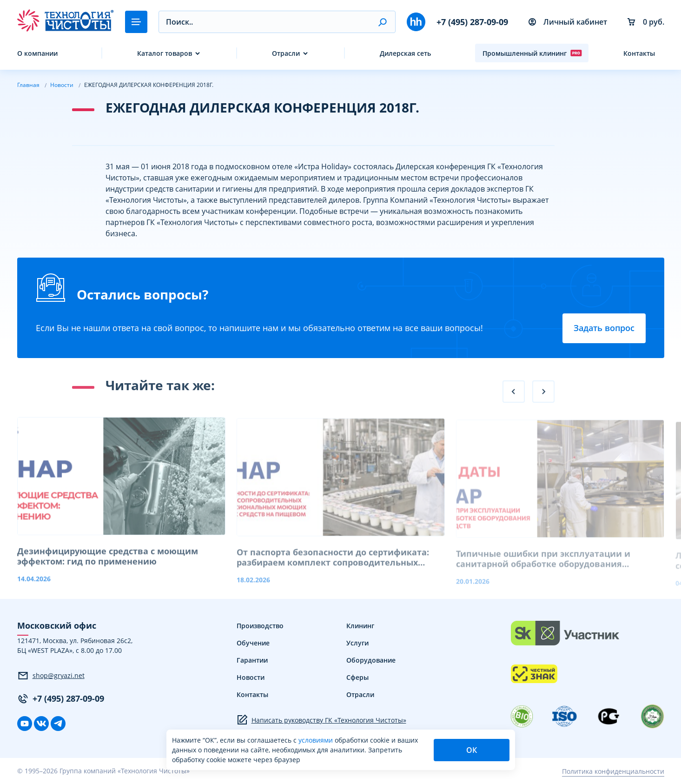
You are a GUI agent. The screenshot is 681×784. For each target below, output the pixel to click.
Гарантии (252, 660)
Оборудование (371, 660)
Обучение (253, 643)
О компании (37, 53)
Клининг (360, 626)
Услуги (357, 643)
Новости (251, 677)
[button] (382, 22)
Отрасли (286, 53)
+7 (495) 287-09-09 (472, 22)
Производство (260, 626)
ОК (472, 750)
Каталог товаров (165, 53)
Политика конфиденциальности (613, 771)
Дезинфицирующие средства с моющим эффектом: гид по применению (108, 567)
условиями (317, 740)
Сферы (357, 677)
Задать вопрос (604, 328)
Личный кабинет (568, 22)
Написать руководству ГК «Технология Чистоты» (321, 720)
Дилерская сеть (405, 53)
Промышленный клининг (532, 53)
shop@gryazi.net (51, 676)
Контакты (639, 53)
